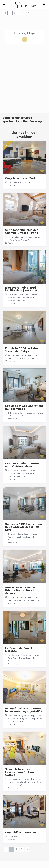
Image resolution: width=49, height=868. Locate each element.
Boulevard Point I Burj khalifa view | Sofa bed (21, 289)
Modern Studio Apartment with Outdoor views (23, 465)
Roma (16, 837)
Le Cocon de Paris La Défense (20, 649)
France (31, 240)
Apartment (12, 185)
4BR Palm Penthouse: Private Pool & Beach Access (20, 590)
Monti (10, 837)
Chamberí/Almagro (16, 182)
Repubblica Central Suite (22, 833)
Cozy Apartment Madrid (22, 178)
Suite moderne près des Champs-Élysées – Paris (22, 231)
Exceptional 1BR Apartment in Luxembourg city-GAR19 (24, 710)
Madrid (28, 182)
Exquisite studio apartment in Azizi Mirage (24, 407)
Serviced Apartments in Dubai (26, 358)
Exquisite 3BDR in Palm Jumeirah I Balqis (22, 350)
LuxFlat (29, 6)
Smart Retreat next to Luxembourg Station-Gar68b (20, 772)
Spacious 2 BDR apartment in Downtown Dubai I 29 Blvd (24, 527)
